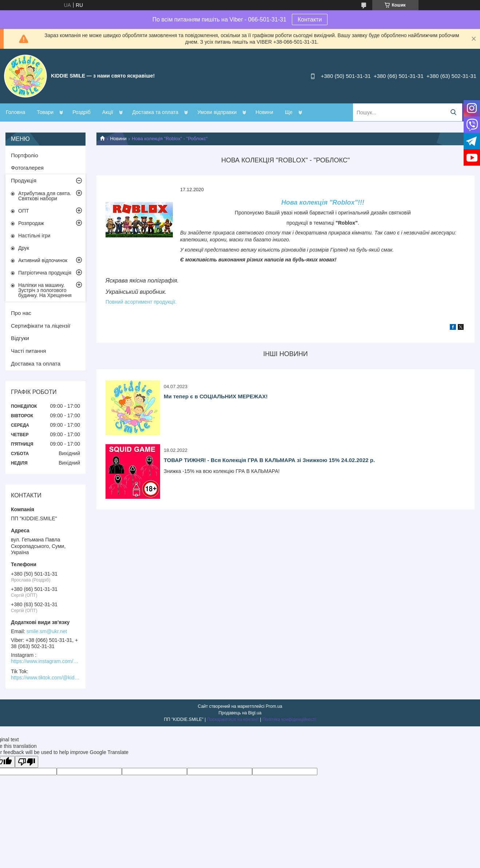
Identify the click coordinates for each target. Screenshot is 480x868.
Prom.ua (274, 706)
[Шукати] (453, 112)
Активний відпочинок (43, 260)
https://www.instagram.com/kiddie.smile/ (45, 661)
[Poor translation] (27, 762)
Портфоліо (25, 155)
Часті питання (28, 351)
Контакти (310, 19)
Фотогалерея (27, 168)
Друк (24, 248)
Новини (264, 112)
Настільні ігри (34, 236)
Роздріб (82, 112)
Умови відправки (217, 112)
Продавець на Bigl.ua (240, 713)
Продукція (24, 180)
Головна (15, 112)
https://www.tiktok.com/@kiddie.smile (45, 678)
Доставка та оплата (155, 112)
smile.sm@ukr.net (47, 631)
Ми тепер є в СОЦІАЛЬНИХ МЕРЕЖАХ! (216, 396)
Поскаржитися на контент (233, 719)
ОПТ (24, 211)
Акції (108, 112)
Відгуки (20, 338)
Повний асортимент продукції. (141, 302)
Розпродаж (31, 223)
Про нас (21, 313)
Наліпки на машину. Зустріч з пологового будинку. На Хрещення (45, 290)
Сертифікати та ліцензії (41, 326)
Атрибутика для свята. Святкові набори (45, 196)
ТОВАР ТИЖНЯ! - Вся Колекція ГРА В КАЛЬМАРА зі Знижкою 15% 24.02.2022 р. (269, 460)
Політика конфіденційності (289, 719)
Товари (45, 112)
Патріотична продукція (45, 273)
